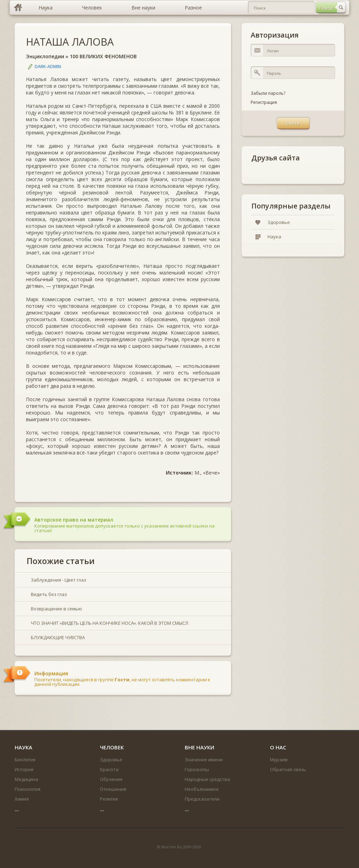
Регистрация (264, 102)
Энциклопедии (45, 56)
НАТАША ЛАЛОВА (70, 42)
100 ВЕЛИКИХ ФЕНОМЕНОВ (103, 56)
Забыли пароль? (268, 93)
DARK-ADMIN (48, 67)
